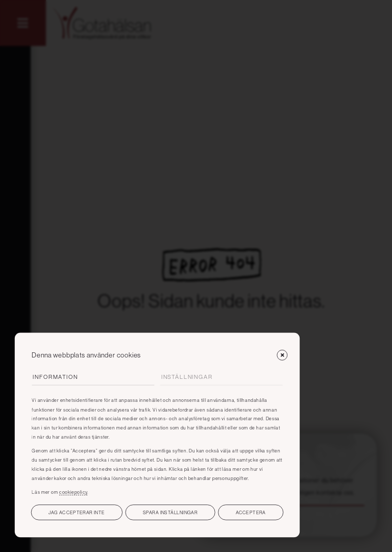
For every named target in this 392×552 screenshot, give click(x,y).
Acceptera (251, 512)
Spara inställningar (170, 512)
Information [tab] (55, 377)
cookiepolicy (73, 492)
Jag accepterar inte (77, 512)
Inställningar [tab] (187, 377)
